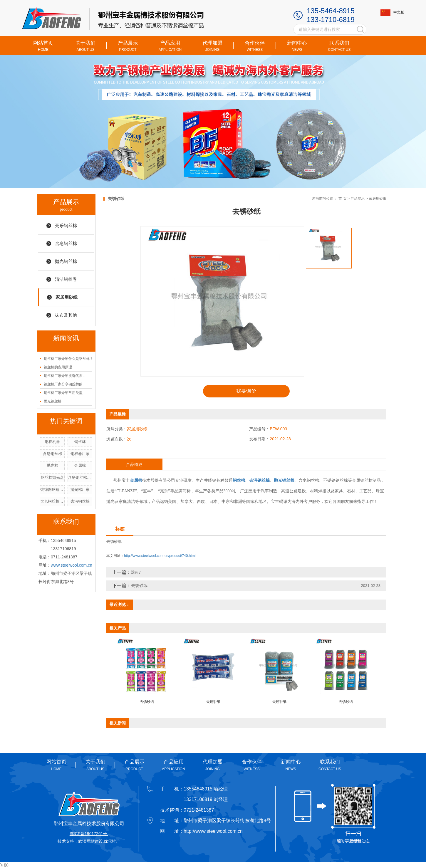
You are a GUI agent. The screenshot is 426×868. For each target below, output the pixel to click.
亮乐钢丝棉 (66, 225)
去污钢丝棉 (80, 501)
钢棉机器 (52, 442)
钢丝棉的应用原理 (58, 367)
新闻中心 (297, 46)
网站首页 (43, 46)
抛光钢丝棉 (66, 261)
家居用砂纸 (67, 297)
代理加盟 (212, 46)
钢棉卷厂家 (80, 454)
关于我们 (85, 46)
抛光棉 (52, 465)
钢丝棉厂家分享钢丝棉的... (65, 384)
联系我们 (339, 46)
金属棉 (80, 465)
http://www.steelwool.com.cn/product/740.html (160, 556)
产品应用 (170, 46)
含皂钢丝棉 (66, 243)
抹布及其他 (66, 315)
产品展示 (128, 46)
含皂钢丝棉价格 (80, 477)
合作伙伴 (255, 46)
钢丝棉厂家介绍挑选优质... (65, 376)
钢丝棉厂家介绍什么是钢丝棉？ (68, 359)
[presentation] (160, 673)
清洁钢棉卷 (66, 279)
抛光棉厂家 (80, 490)
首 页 (342, 199)
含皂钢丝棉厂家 (52, 501)
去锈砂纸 (114, 542)
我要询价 (246, 391)
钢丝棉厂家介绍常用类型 (63, 393)
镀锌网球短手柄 (52, 490)
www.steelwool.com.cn (72, 565)
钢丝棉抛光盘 (52, 477)
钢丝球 (80, 442)
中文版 (392, 13)
